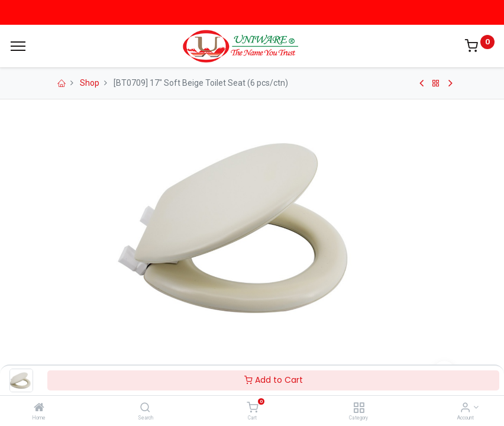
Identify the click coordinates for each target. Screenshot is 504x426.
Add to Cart (274, 380)
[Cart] (252, 408)
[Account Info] (465, 408)
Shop (90, 83)
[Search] (145, 408)
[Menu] (18, 46)
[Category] (359, 408)
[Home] (39, 408)
